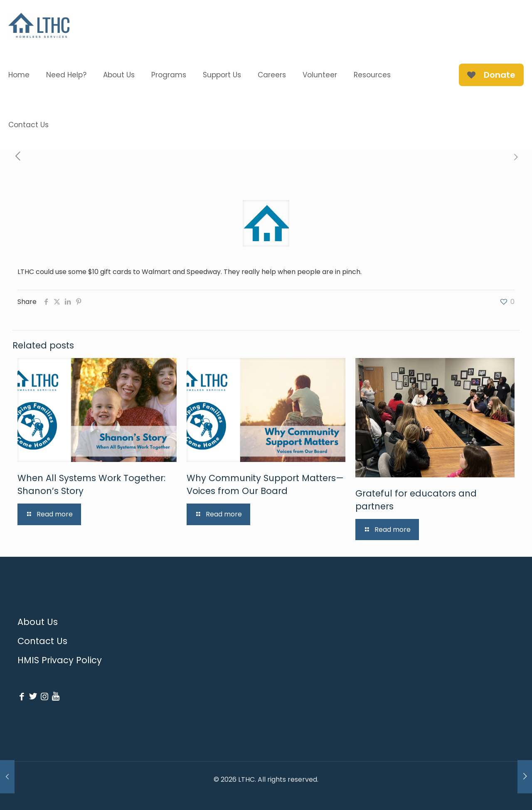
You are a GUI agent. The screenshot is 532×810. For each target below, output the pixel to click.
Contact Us (42, 641)
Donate (491, 75)
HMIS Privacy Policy (60, 660)
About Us (38, 622)
